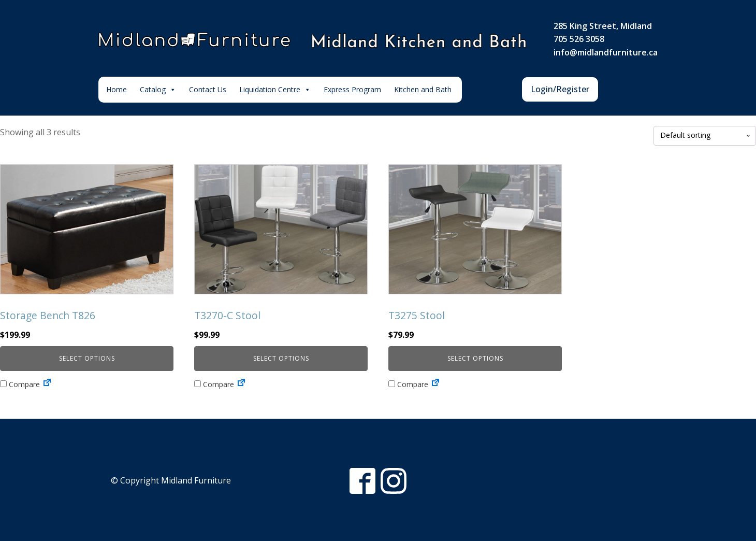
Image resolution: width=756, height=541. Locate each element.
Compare (20, 384)
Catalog (158, 90)
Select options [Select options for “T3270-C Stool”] (281, 358)
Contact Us (208, 89)
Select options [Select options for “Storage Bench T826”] (87, 358)
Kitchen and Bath (423, 89)
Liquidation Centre (275, 90)
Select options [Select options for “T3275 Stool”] (475, 358)
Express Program (352, 89)
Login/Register (560, 89)
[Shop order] (705, 136)
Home (117, 89)
